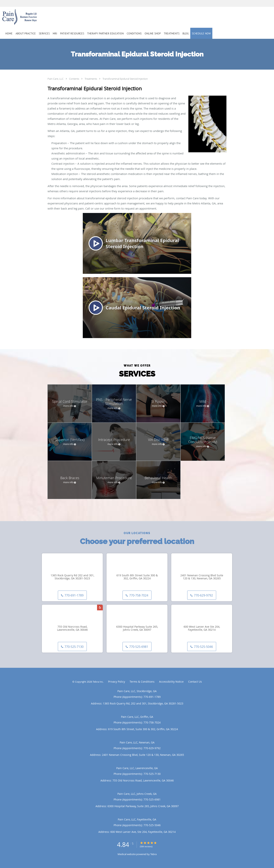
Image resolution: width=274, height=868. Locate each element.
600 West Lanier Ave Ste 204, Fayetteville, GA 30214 (202, 628)
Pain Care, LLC (56, 79)
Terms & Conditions (142, 682)
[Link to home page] (30, 17)
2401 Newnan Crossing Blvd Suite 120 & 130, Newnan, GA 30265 (202, 577)
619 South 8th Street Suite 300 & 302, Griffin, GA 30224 (137, 577)
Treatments (91, 79)
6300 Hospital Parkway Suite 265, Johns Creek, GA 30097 (137, 628)
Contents (74, 79)
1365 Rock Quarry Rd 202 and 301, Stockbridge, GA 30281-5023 (72, 577)
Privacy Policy (117, 682)
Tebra (153, 854)
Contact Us (195, 682)
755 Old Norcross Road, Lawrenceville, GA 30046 (72, 628)
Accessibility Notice (171, 682)
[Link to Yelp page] (100, 608)
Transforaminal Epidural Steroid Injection (125, 79)
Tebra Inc (98, 682)
